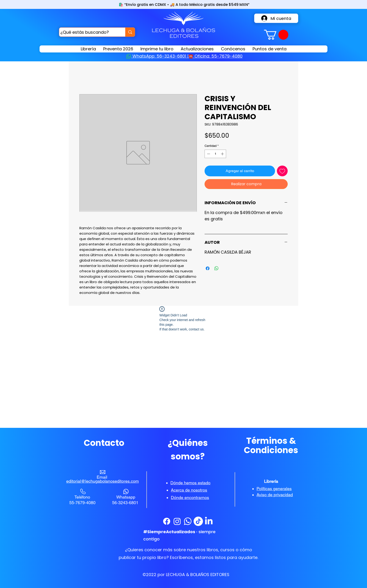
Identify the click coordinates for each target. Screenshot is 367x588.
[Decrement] (208, 154)
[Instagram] (177, 521)
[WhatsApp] (188, 521)
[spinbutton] (215, 154)
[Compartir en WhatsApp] (217, 268)
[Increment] (223, 154)
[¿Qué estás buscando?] (88, 32)
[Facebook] (167, 521)
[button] (276, 35)
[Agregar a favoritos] (282, 171)
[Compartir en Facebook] (208, 268)
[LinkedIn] (209, 521)
